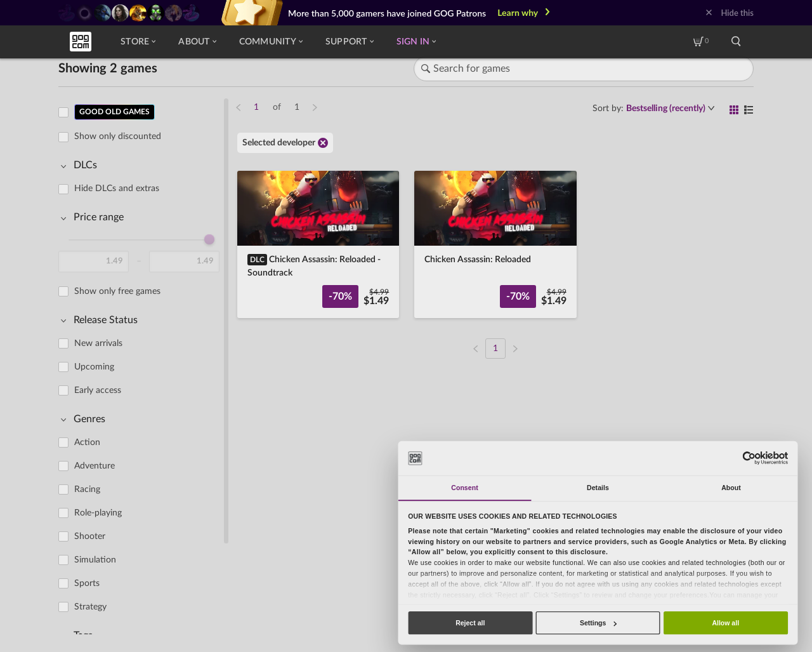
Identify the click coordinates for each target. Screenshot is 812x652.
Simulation (95, 560)
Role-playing (98, 513)
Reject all (470, 623)
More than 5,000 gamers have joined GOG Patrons (387, 13)
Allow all (725, 623)
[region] (143, 366)
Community (271, 42)
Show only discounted (118, 136)
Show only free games (117, 291)
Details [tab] (598, 488)
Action (87, 442)
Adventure (95, 466)
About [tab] (731, 488)
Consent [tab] (464, 488)
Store (138, 42)
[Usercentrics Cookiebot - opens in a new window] (749, 458)
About (197, 42)
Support (350, 42)
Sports (87, 583)
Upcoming (94, 367)
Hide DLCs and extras (117, 189)
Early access (98, 390)
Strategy (90, 607)
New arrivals (98, 343)
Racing (87, 489)
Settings (598, 623)
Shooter (90, 536)
